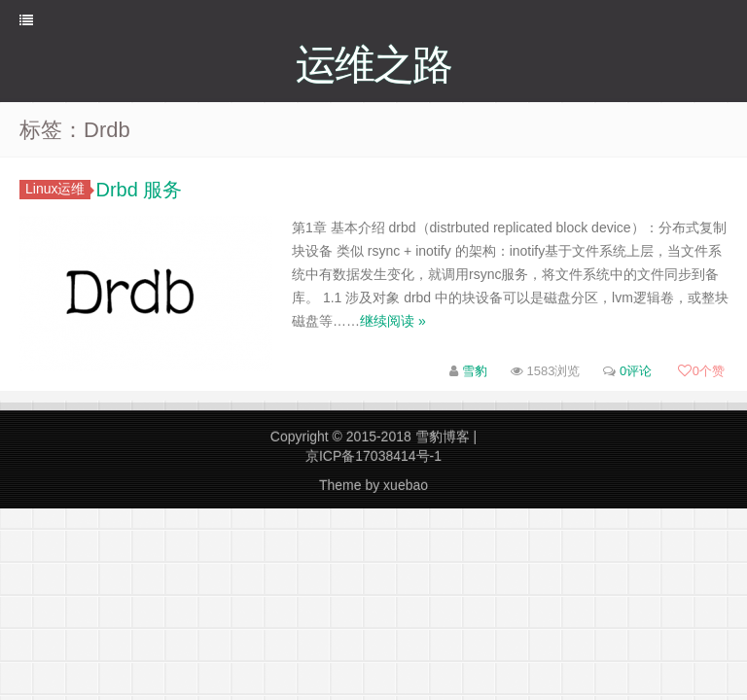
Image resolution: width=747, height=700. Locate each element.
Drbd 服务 (139, 190)
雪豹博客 (443, 437)
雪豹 (475, 371)
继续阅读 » (393, 321)
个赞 (701, 371)
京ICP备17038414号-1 (373, 456)
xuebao (406, 485)
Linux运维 (58, 189)
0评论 (636, 371)
